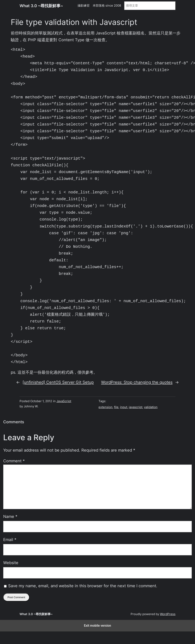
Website (11, 563)
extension (105, 407)
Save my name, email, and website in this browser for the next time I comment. (83, 586)
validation (151, 407)
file (116, 407)
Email (10, 540)
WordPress (168, 614)
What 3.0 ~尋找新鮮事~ (41, 6)
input (124, 407)
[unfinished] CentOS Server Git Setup (58, 382)
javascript (136, 407)
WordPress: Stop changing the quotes (137, 382)
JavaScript (64, 401)
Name (10, 517)
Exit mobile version (97, 626)
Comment (14, 461)
